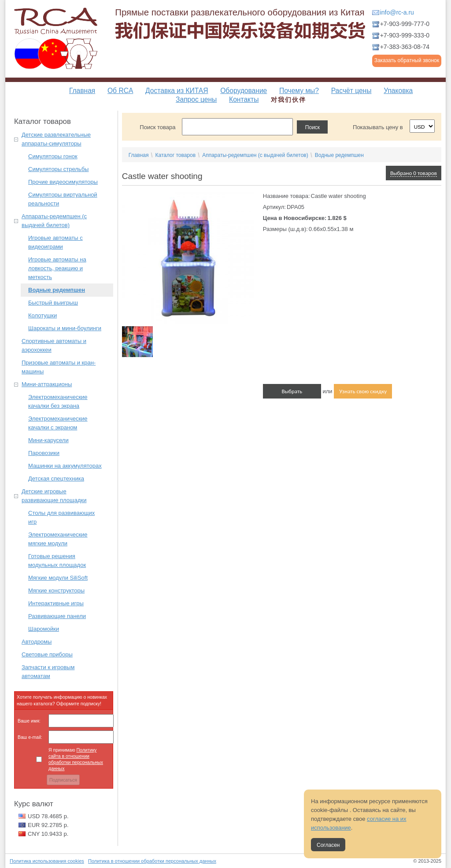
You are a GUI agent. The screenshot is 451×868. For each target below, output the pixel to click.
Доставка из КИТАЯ (177, 91)
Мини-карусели (48, 440)
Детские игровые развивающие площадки (54, 496)
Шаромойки (44, 629)
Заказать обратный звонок (407, 60)
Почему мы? (299, 91)
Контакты (244, 99)
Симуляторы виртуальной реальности (63, 199)
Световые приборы (47, 654)
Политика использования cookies (47, 861)
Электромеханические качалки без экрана (58, 401)
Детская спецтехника (56, 479)
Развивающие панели (57, 616)
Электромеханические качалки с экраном (58, 423)
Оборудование (244, 91)
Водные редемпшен (57, 290)
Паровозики (44, 453)
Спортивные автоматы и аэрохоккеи (54, 345)
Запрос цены (196, 99)
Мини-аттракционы (47, 384)
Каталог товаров (175, 155)
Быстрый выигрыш (53, 303)
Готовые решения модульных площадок (57, 561)
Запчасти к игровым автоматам (48, 672)
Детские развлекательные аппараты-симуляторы (56, 139)
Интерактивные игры (56, 603)
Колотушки (43, 315)
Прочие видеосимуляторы (63, 182)
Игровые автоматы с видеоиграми (55, 242)
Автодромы (37, 642)
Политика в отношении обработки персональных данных (152, 861)
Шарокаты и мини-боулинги (65, 328)
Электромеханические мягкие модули (58, 539)
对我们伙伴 (288, 100)
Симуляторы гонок (53, 156)
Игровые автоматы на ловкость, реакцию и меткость (57, 268)
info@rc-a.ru (397, 12)
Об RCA (120, 91)
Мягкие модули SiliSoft (58, 578)
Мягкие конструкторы (56, 590)
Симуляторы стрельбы (58, 169)
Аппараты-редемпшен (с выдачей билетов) (54, 221)
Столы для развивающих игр (61, 517)
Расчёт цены (351, 91)
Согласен (328, 845)
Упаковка (398, 91)
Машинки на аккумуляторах (65, 466)
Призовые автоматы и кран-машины (59, 367)
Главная (82, 91)
